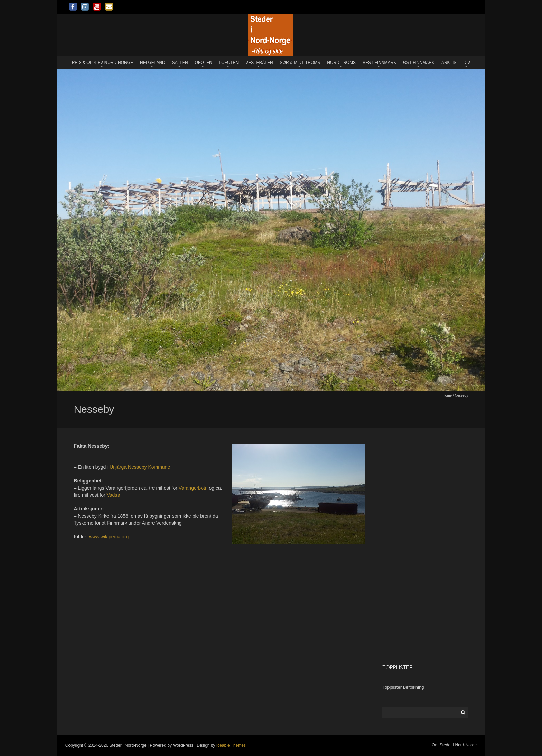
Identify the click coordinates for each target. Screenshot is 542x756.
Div (467, 63)
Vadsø (114, 495)
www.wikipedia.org (109, 537)
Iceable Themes (231, 745)
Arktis (449, 63)
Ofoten (204, 63)
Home (447, 396)
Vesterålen (259, 63)
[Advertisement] (425, 549)
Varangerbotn (193, 488)
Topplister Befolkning (403, 687)
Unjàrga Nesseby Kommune (140, 467)
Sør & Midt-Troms (300, 63)
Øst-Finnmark (419, 63)
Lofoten (229, 63)
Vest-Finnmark (379, 63)
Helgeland (153, 63)
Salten (180, 63)
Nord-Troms (341, 63)
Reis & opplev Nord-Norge (102, 63)
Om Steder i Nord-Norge (454, 745)
